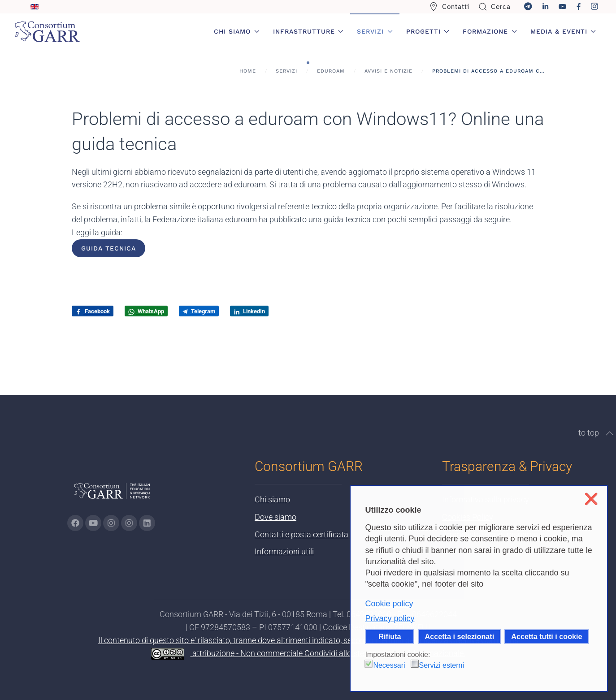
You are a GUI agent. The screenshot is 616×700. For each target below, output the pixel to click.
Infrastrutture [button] (308, 31)
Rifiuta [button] (390, 636)
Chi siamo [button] (237, 31)
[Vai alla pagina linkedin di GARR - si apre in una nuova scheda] (147, 523)
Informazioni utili (284, 551)
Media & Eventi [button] (563, 31)
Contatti (449, 7)
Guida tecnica (108, 248)
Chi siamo (272, 499)
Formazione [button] (490, 31)
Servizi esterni (442, 665)
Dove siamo (275, 517)
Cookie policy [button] (389, 604)
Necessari (389, 665)
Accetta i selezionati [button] (460, 636)
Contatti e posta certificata (301, 534)
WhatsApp (146, 311)
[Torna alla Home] (47, 31)
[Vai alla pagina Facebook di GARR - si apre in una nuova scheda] (75, 523)
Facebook (93, 311)
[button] (610, 433)
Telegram (199, 311)
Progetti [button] (428, 31)
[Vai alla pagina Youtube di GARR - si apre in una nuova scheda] (93, 523)
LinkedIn (249, 311)
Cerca (495, 7)
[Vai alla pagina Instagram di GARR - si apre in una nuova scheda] (111, 523)
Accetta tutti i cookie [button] (547, 636)
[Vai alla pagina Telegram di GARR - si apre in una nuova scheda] (129, 523)
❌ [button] (591, 499)
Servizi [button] (375, 31)
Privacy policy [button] (390, 618)
